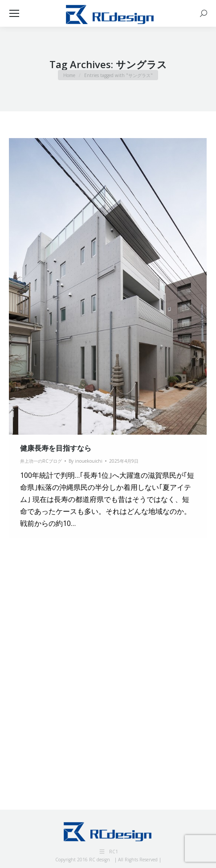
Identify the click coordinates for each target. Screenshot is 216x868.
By (86, 461)
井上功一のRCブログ (41, 461)
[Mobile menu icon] (14, 13)
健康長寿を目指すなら (56, 448)
